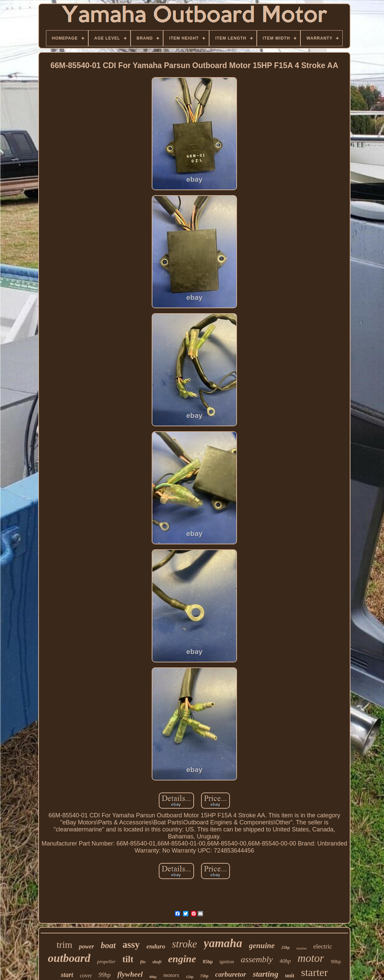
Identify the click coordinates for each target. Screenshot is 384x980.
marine (302, 948)
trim (65, 945)
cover (86, 975)
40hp (285, 961)
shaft (157, 962)
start (67, 975)
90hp (336, 962)
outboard (69, 958)
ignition (227, 962)
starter (315, 972)
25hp (285, 947)
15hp (190, 977)
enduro (156, 946)
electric (323, 946)
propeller (106, 962)
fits (143, 962)
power (86, 946)
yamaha (223, 943)
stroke (184, 944)
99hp (105, 975)
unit (290, 975)
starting (266, 974)
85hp (208, 962)
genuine (262, 946)
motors (171, 975)
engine (182, 959)
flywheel (130, 974)
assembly (257, 959)
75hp (204, 976)
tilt (128, 959)
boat (108, 945)
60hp (153, 977)
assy (131, 944)
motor (311, 958)
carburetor (231, 974)
